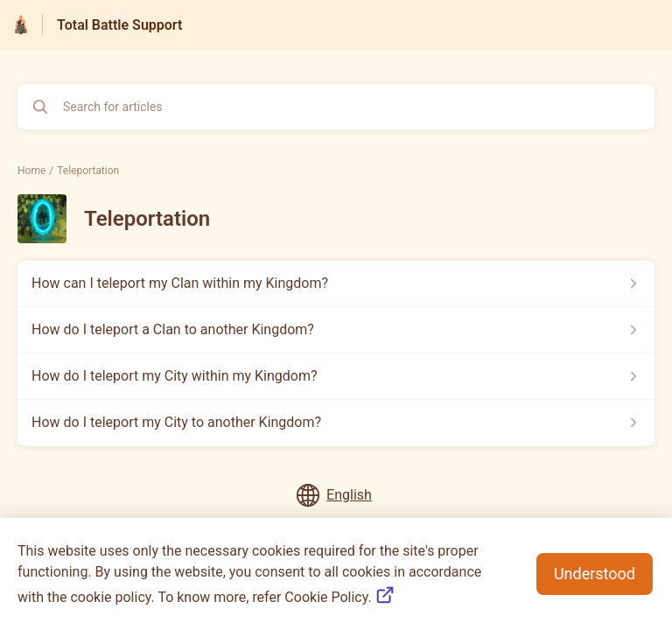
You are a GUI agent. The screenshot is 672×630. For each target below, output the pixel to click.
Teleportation (88, 171)
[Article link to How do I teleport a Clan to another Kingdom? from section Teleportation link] (336, 330)
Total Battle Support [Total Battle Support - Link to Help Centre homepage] (119, 25)
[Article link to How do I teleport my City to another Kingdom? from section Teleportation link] (336, 423)
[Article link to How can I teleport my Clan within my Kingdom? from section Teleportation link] (336, 283)
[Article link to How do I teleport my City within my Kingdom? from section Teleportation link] (336, 376)
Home (31, 171)
